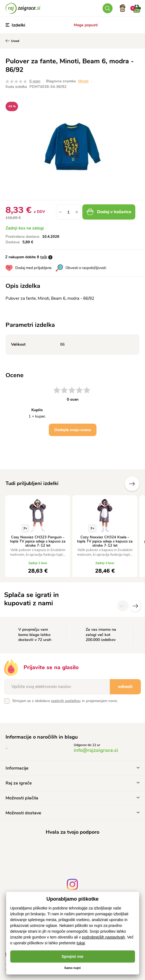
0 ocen (35, 81)
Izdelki (15, 25)
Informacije (72, 768)
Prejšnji (115, 484)
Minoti (83, 81)
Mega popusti (86, 25)
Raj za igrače (72, 783)
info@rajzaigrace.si (96, 750)
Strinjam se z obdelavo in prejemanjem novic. (65, 701)
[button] (77, 212)
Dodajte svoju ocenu (73, 430)
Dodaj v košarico (109, 212)
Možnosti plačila (72, 798)
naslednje (132, 484)
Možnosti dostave (72, 813)
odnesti (125, 687)
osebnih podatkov (66, 701)
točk (44, 257)
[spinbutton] (68, 212)
